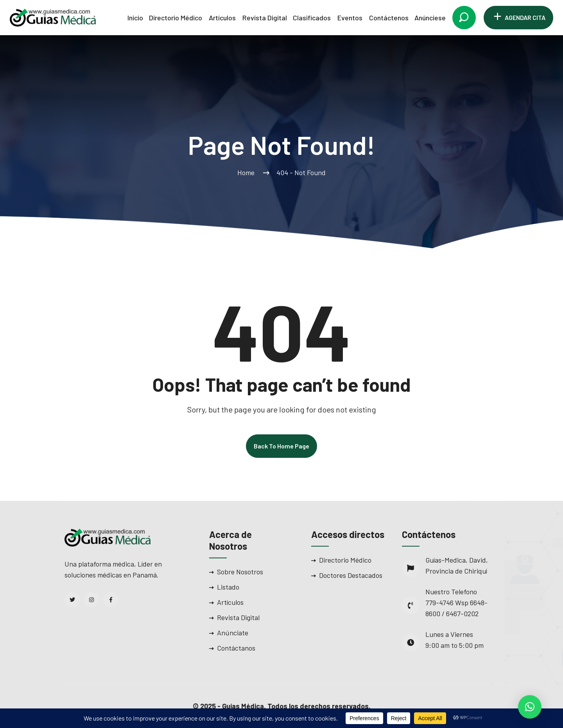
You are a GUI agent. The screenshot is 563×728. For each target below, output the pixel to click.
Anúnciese (430, 18)
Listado (228, 587)
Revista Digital (265, 18)
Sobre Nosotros (240, 572)
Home (247, 172)
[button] (530, 707)
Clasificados (312, 18)
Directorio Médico (176, 18)
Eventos (350, 18)
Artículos (222, 18)
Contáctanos (236, 648)
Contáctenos (389, 18)
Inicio (135, 18)
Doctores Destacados (351, 575)
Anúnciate (233, 633)
